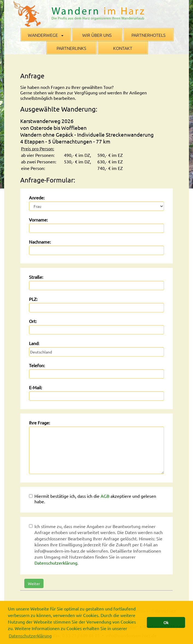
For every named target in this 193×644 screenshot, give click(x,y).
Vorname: (38, 220)
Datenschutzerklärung (56, 563)
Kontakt (123, 48)
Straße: (36, 277)
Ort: (33, 321)
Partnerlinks (71, 48)
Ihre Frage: (40, 423)
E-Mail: (36, 387)
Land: (34, 343)
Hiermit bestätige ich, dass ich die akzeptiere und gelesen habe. (93, 499)
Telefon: (37, 365)
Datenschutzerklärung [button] (30, 636)
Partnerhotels (148, 35)
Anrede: (37, 197)
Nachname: (40, 242)
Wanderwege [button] (46, 35)
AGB (105, 496)
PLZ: (33, 299)
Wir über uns (97, 35)
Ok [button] (166, 622)
